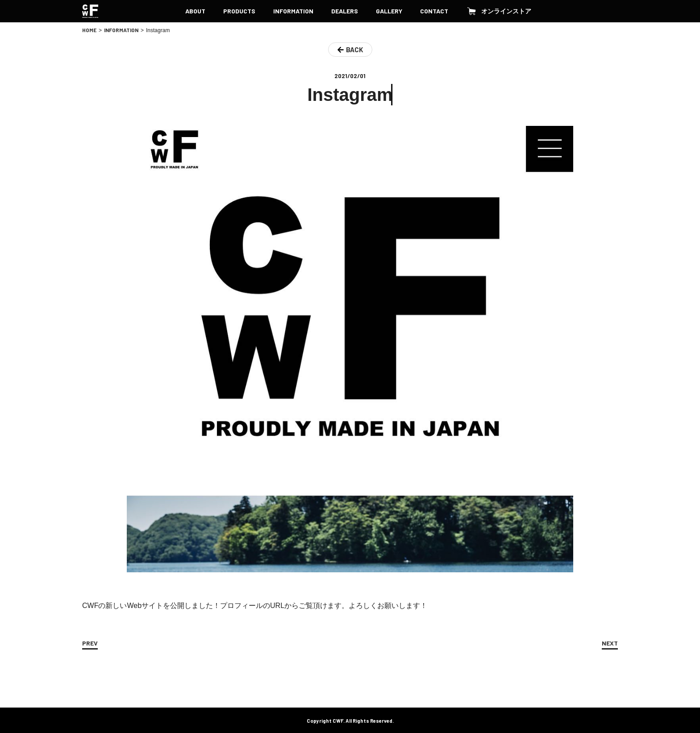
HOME (89, 30)
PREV (90, 643)
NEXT (610, 643)
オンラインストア (499, 11)
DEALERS (345, 11)
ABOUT (195, 11)
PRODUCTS (239, 11)
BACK (354, 50)
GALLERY (389, 11)
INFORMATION (293, 11)
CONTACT (434, 11)
